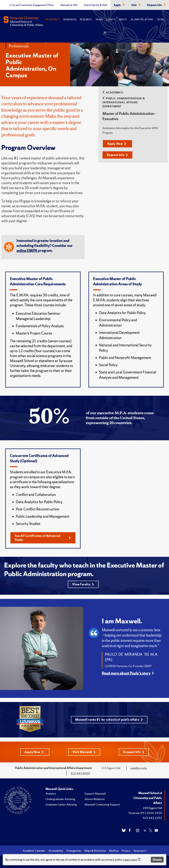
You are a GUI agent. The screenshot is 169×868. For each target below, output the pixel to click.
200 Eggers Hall (152, 808)
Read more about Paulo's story (126, 673)
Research (86, 20)
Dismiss (157, 860)
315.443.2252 (152, 818)
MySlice (114, 851)
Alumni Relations (142, 20)
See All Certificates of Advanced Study (43, 538)
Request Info (155, 5)
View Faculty (83, 584)
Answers (51, 793)
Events (111, 20)
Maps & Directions (95, 851)
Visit (134, 5)
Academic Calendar (34, 851)
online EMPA (27, 251)
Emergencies (74, 851)
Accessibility (56, 851)
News (99, 20)
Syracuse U (140, 851)
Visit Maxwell (84, 752)
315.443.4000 (80, 773)
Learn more (130, 860)
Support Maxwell (95, 793)
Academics (53, 20)
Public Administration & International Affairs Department (124, 102)
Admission (70, 20)
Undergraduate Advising (60, 799)
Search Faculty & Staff (95, 5)
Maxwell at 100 (69, 5)
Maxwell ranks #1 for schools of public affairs (109, 720)
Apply (118, 5)
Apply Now (117, 144)
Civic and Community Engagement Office (32, 5)
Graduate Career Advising (61, 804)
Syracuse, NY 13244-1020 (145, 813)
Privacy (126, 851)
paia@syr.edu (139, 768)
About (123, 20)
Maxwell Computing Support (102, 804)
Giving (161, 20)
